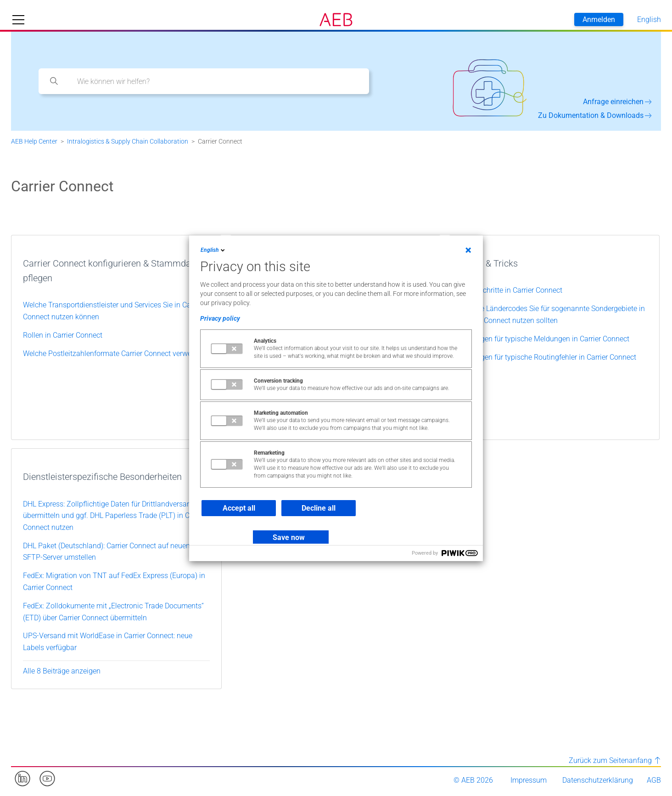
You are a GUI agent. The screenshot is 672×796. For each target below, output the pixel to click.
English (213, 250)
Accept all (239, 508)
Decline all (319, 508)
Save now (289, 537)
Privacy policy (220, 318)
